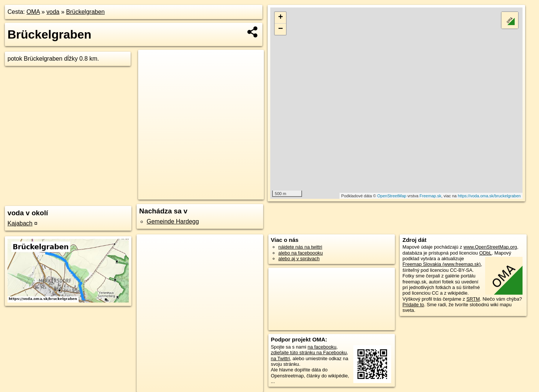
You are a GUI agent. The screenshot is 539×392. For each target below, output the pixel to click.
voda (53, 12)
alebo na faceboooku (301, 253)
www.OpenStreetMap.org (490, 247)
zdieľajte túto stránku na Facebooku (309, 353)
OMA (33, 12)
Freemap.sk (430, 196)
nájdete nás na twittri (300, 247)
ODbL (485, 253)
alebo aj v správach (299, 259)
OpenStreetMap (392, 196)
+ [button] (281, 18)
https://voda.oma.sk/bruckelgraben (489, 196)
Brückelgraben (86, 12)
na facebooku (322, 347)
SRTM (473, 299)
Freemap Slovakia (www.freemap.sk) (441, 264)
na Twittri (281, 358)
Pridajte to (413, 305)
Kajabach (20, 223)
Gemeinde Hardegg (173, 221)
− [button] (281, 29)
